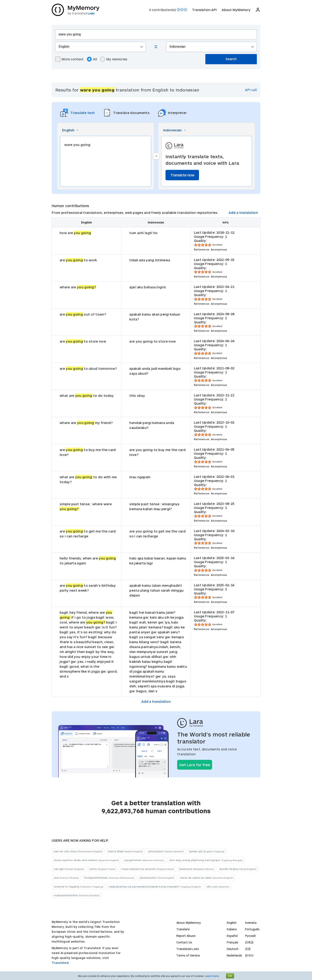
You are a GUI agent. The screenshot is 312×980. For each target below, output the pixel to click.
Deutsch (233, 949)
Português (252, 929)
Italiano (232, 929)
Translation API (204, 10)
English (232, 923)
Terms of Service (188, 955)
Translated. (60, 963)
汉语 (248, 949)
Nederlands (234, 955)
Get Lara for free (195, 765)
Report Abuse (186, 936)
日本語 (249, 942)
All (92, 59)
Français (233, 942)
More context (69, 59)
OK (230, 976)
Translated (188, 949)
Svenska (251, 923)
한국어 (249, 955)
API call (251, 90)
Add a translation (243, 213)
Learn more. (212, 976)
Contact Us (184, 942)
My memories (114, 59)
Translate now (182, 175)
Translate (183, 929)
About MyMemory (236, 10)
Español (232, 936)
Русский (250, 936)
